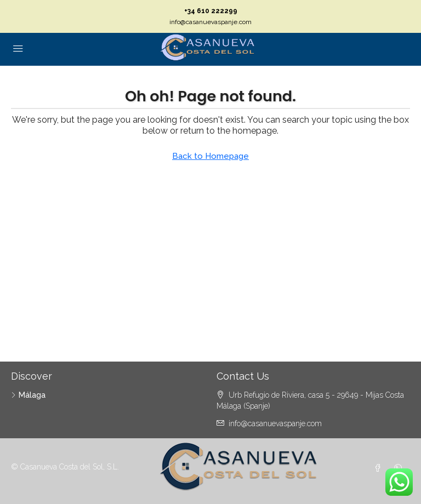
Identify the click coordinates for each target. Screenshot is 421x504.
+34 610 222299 (211, 11)
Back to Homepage (210, 156)
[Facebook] (380, 468)
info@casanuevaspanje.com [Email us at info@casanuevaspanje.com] (275, 423)
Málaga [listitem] (28, 395)
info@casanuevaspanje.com (210, 22)
